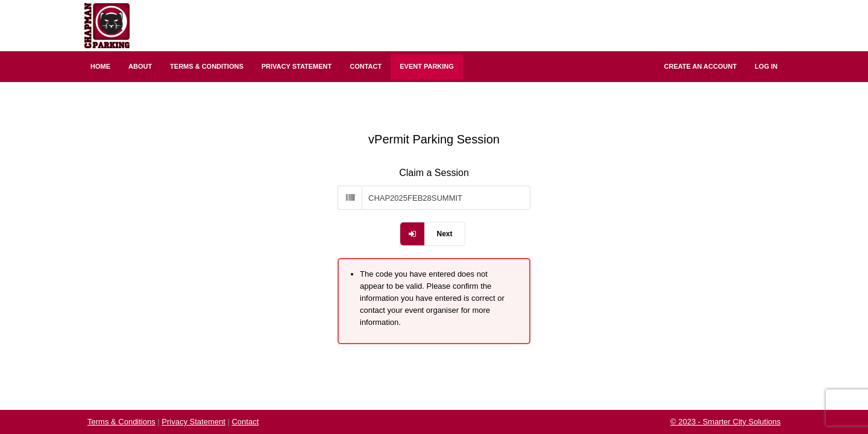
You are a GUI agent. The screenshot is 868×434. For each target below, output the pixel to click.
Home (100, 66)
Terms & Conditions (207, 66)
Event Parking (427, 66)
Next (444, 234)
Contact (366, 66)
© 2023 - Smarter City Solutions (725, 422)
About (140, 66)
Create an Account (701, 66)
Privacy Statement (297, 66)
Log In (766, 66)
